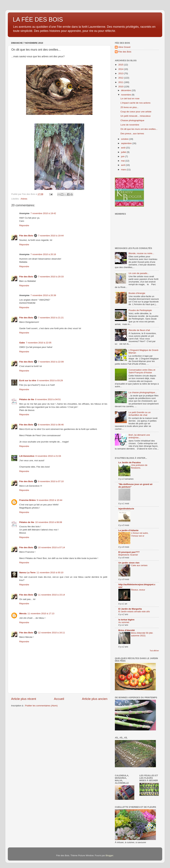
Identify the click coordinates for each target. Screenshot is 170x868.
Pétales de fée (27, 399)
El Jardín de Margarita (130, 609)
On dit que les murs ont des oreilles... (139, 129)
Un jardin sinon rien (129, 563)
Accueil (59, 699)
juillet (124, 152)
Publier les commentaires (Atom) (41, 706)
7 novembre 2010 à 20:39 (43, 295)
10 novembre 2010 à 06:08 (49, 522)
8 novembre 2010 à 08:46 (51, 425)
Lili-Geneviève (27, 456)
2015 (121, 65)
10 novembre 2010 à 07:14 (51, 547)
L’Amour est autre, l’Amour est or (140, 534)
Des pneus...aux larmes (132, 134)
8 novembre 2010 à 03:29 (50, 380)
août (124, 148)
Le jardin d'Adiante (128, 530)
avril (123, 165)
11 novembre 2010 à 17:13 (41, 613)
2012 (121, 78)
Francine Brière (27, 500)
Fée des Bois (26, 236)
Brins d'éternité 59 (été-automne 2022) (142, 634)
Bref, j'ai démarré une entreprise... (139, 436)
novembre (126, 95)
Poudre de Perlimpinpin (140, 310)
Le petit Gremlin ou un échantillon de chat (140, 414)
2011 (121, 82)
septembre (127, 143)
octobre (125, 139)
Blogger (109, 855)
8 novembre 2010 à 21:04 (48, 456)
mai (123, 161)
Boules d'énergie (137, 293)
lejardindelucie (126, 509)
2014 (121, 69)
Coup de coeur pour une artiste (136, 112)
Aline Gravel (124, 47)
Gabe (22, 343)
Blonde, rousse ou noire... (141, 253)
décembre (126, 90)
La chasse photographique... (143, 392)
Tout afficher (154, 651)
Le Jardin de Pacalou (130, 462)
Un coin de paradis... (139, 273)
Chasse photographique (132, 120)
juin (123, 156)
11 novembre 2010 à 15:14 (51, 595)
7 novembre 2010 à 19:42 (43, 213)
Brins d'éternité (127, 630)
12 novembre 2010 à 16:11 (51, 633)
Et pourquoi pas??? (129, 552)
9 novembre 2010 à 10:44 (49, 500)
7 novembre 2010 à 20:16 (43, 254)
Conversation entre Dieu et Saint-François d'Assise (142, 371)
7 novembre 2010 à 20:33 (51, 277)
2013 (121, 73)
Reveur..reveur (138, 590)
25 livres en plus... (130, 107)
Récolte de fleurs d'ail (139, 330)
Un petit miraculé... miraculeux (136, 116)
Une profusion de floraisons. (139, 467)
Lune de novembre (130, 125)
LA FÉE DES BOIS (38, 20)
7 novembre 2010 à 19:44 (51, 236)
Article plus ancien (95, 699)
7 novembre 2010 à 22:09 (51, 362)
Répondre (24, 225)
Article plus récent (24, 699)
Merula (23, 613)
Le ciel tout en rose (130, 99)
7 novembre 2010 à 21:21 (51, 318)
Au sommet (124, 622)
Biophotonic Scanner (128, 555)
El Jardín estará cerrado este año (134, 612)
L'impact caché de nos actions (135, 103)
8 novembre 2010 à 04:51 (48, 399)
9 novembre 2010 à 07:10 (51, 481)
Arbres (24, 199)
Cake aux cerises (139, 565)
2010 (121, 87)
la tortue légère (126, 620)
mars (124, 170)
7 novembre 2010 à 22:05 (39, 343)
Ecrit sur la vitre (28, 380)
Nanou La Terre (27, 572)
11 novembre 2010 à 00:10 (50, 572)
